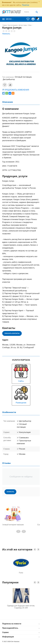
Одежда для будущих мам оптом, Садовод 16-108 (21, 607)
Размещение (21, 395)
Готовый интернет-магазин (21, 525)
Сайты (21, 373)
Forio (21, 573)
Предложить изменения (17, 90)
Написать (6, 34)
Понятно (25, 5)
